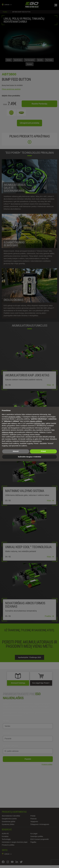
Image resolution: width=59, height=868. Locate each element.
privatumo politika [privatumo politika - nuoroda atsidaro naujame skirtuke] (14, 417)
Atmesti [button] (16, 451)
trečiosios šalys (40, 423)
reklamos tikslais (8, 432)
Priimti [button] (43, 451)
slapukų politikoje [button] (36, 421)
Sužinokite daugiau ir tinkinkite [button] (29, 457)
